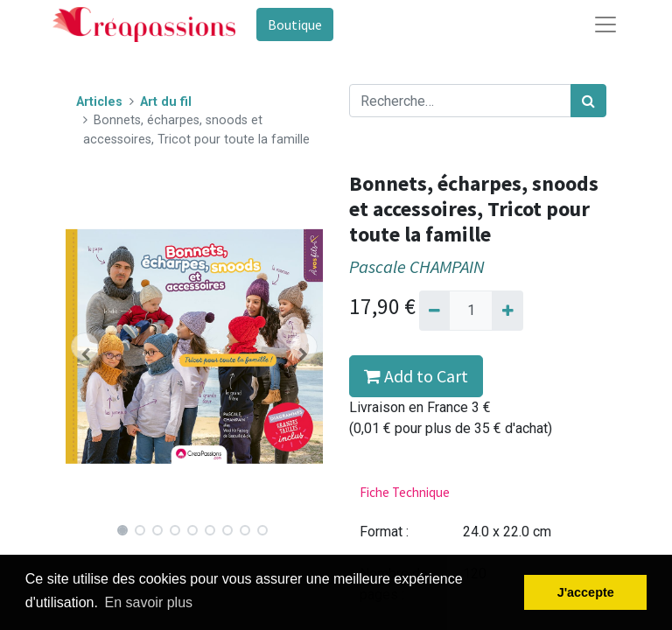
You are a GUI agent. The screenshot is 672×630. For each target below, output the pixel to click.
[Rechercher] (588, 101)
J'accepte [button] (586, 592)
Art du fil (166, 102)
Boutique (295, 24)
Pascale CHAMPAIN (417, 267)
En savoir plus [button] (149, 602)
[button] (85, 346)
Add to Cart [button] (416, 376)
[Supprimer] (434, 311)
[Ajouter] (507, 311)
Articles (99, 102)
